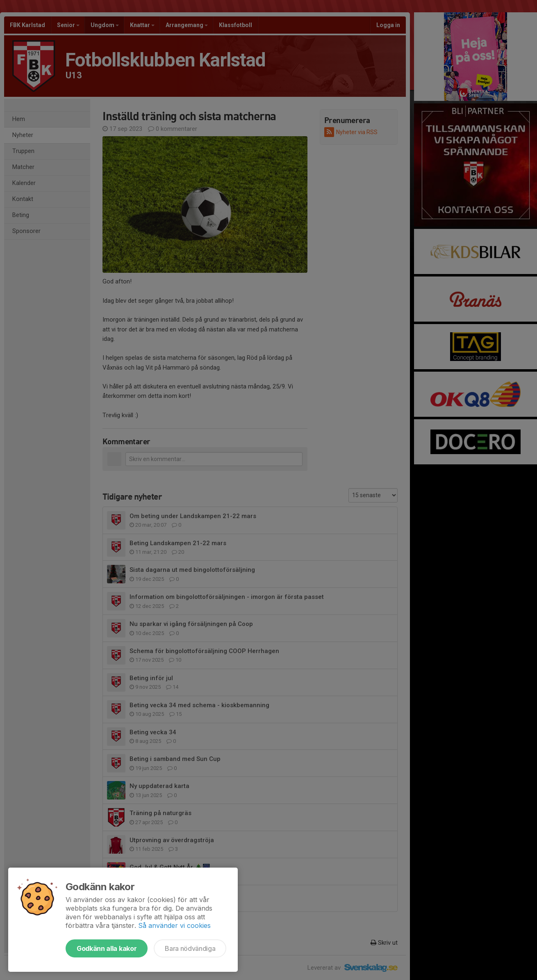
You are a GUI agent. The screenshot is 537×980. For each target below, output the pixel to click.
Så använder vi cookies (174, 925)
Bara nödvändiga (190, 948)
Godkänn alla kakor (107, 948)
